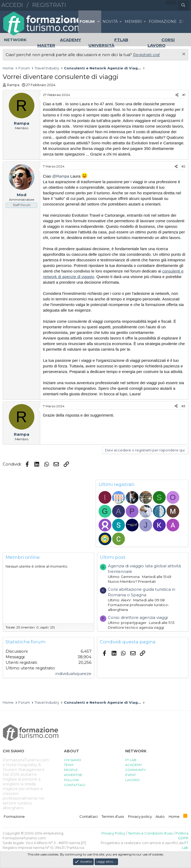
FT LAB (131, 760)
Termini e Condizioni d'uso (150, 833)
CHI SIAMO (73, 760)
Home (71, 22)
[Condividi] (177, 95)
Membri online (23, 557)
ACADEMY (134, 765)
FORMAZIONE (163, 22)
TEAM (69, 765)
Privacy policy (140, 816)
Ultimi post (113, 557)
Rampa (13, 85)
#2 (183, 166)
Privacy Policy (113, 833)
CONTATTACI (75, 785)
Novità (110, 22)
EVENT (131, 775)
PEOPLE (71, 770)
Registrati (49, 5)
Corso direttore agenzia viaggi (138, 617)
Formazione (14, 816)
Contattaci (89, 816)
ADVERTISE (73, 775)
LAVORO (133, 780)
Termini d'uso (113, 816)
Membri (133, 22)
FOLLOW (71, 780)
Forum (87, 22)
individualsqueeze (73, 674)
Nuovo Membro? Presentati (132, 581)
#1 (184, 95)
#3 (183, 406)
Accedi (12, 5)
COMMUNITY (135, 770)
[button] (99, 22)
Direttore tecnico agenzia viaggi (136, 627)
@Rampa (61, 176)
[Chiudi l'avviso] (183, 55)
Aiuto (160, 816)
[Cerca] (183, 5)
